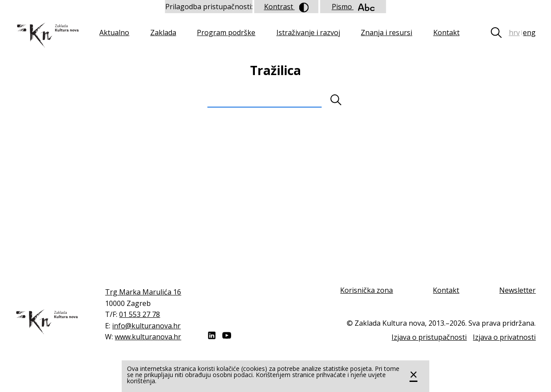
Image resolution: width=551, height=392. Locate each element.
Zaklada (163, 32)
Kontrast (286, 7)
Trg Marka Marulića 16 (143, 292)
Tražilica (499, 32)
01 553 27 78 (140, 314)
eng (529, 32)
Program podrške (226, 32)
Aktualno (114, 32)
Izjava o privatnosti (504, 337)
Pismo (353, 7)
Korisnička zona (366, 290)
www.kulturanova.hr (148, 337)
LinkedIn (212, 335)
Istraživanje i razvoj (308, 32)
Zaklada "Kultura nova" (47, 35)
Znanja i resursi (386, 32)
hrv (514, 32)
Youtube (227, 335)
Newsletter (517, 290)
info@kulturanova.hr (146, 326)
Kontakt (446, 32)
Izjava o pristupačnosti (429, 337)
